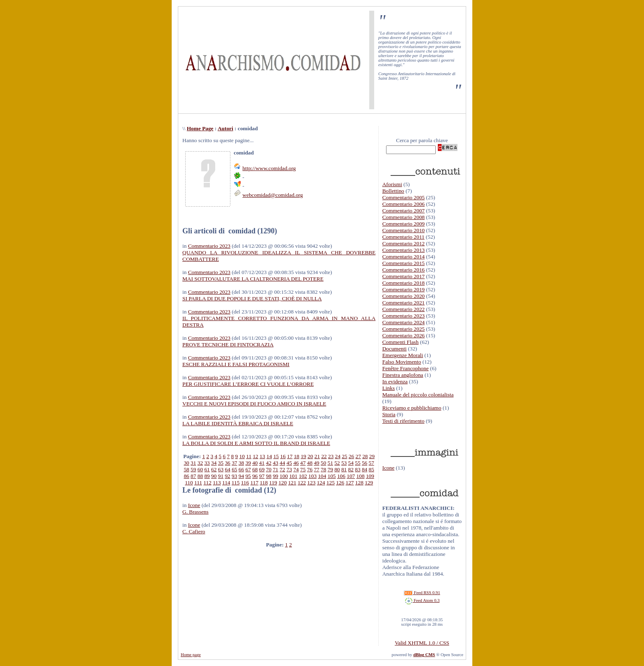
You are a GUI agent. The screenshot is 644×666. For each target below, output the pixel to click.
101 (293, 476)
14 (269, 456)
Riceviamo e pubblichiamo (412, 408)
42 (268, 463)
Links (389, 388)
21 (317, 456)
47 (303, 463)
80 (337, 469)
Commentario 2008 (404, 217)
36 (227, 463)
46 (296, 463)
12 (255, 456)
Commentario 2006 (404, 204)
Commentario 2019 (404, 289)
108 (361, 476)
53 (344, 463)
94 (241, 476)
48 (310, 463)
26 (351, 456)
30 (186, 463)
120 (283, 483)
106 (341, 476)
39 (248, 463)
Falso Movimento (402, 362)
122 (302, 483)
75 (303, 469)
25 (344, 456)
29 (372, 456)
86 (186, 476)
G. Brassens (195, 512)
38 (241, 463)
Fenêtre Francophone (406, 368)
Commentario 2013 (404, 250)
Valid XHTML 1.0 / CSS (422, 643)
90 (214, 476)
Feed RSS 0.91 (422, 593)
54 (351, 463)
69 (262, 469)
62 (214, 469)
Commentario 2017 (404, 276)
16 (283, 456)
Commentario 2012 (404, 243)
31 (193, 463)
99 (275, 476)
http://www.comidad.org (269, 168)
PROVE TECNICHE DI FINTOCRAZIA (228, 345)
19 (303, 456)
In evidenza (395, 381)
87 (193, 476)
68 (255, 469)
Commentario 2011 (404, 237)
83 (358, 469)
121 (292, 483)
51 (330, 463)
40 (255, 463)
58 (186, 469)
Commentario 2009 (404, 224)
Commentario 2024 (404, 322)
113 (217, 483)
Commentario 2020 (404, 296)
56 (365, 463)
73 (289, 469)
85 (371, 469)
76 (310, 469)
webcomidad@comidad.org (273, 195)
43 (275, 463)
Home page (191, 655)
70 (268, 469)
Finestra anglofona (403, 375)
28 (365, 456)
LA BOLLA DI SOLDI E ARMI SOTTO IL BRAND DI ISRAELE (256, 443)
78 (323, 469)
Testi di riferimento (404, 421)
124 (321, 483)
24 (337, 456)
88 (200, 476)
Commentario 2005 (404, 197)
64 (227, 469)
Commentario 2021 (404, 303)
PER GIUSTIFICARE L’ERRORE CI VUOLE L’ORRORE (248, 384)
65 (234, 469)
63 (221, 469)
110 (189, 483)
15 (276, 456)
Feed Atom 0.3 (422, 600)
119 (273, 483)
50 (323, 463)
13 (262, 456)
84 (365, 469)
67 (248, 469)
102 (303, 476)
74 (296, 469)
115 (236, 483)
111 (198, 483)
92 (227, 476)
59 (193, 469)
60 (200, 469)
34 (214, 463)
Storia (389, 414)
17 (290, 456)
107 (351, 476)
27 (358, 456)
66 (241, 469)
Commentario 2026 (404, 335)
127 (350, 483)
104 (322, 476)
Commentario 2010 (404, 230)
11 (249, 456)
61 (207, 469)
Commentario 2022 (404, 309)
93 (234, 476)
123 (311, 483)
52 (337, 463)
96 (255, 476)
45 (289, 463)
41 (262, 463)
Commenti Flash (401, 342)
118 (264, 483)
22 (324, 456)
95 (248, 476)
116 (245, 483)
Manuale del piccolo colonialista (418, 395)
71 (275, 469)
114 (226, 483)
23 (331, 456)
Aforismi (392, 184)
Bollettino (393, 191)
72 (282, 469)
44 (282, 463)
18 (296, 456)
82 (351, 469)
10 (242, 456)
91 (221, 476)
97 (262, 476)
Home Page (200, 128)
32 (200, 463)
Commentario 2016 (404, 270)
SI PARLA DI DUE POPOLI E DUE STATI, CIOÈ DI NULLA (252, 298)
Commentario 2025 (404, 329)
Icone (194, 505)
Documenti (394, 349)
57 (371, 463)
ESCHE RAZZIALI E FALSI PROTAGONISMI (236, 364)
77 (316, 469)
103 (313, 476)
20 (310, 456)
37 (234, 463)
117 (255, 483)
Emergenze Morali (403, 355)
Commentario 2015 (404, 263)
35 (221, 463)
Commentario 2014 (404, 257)
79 (330, 469)
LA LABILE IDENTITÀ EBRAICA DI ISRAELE (238, 423)
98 (268, 476)
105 (332, 476)
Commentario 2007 (404, 211)
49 (316, 463)
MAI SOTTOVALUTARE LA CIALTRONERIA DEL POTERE (253, 279)
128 (359, 483)
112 (207, 483)
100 (284, 476)
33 (207, 463)
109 (370, 476)
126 (340, 483)
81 (344, 469)
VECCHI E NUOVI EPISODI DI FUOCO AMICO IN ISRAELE (254, 404)
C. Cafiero (194, 531)
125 (331, 483)
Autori (225, 128)
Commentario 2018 (404, 283)
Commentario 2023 (209, 246)
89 (207, 476)
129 (369, 483)
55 (358, 463)
